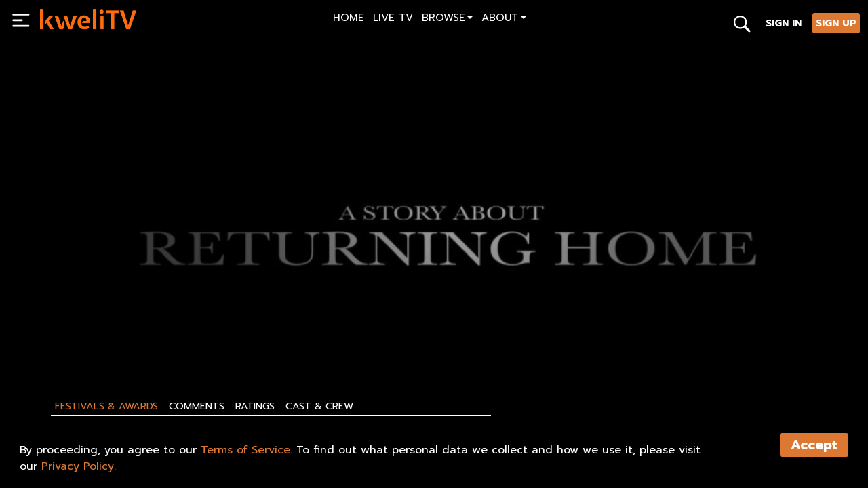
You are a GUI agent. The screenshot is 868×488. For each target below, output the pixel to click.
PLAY (58, 330)
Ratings (255, 406)
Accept (814, 445)
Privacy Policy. (79, 466)
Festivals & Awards (106, 406)
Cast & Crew (319, 406)
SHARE (116, 330)
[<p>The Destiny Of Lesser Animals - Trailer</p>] (233, 300)
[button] (447, 19)
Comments (197, 406)
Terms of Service (245, 450)
